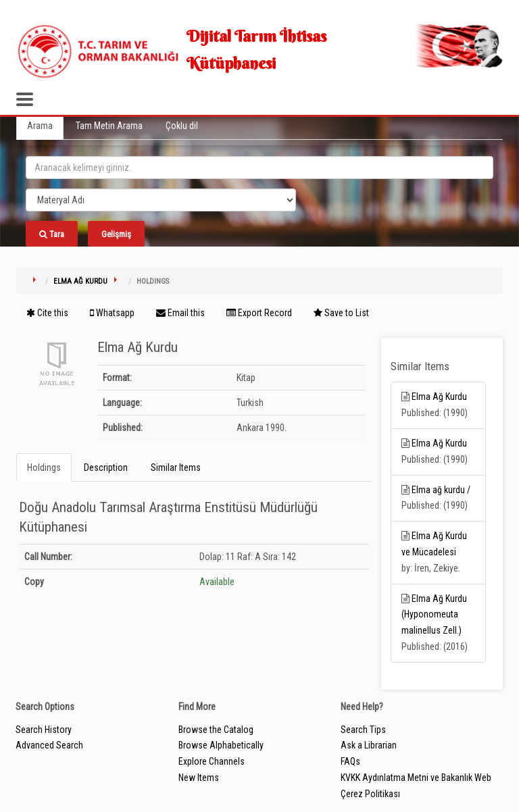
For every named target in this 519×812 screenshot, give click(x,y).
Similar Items (176, 467)
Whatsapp (112, 313)
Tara (52, 234)
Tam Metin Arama (109, 126)
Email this (180, 313)
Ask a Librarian (369, 745)
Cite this (47, 313)
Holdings (44, 467)
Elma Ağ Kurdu (80, 281)
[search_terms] (259, 168)
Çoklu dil (182, 126)
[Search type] (161, 200)
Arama (40, 126)
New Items (199, 778)
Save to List (341, 313)
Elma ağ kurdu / (441, 490)
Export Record (259, 313)
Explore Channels (212, 761)
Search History (44, 730)
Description (106, 467)
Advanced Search (49, 745)
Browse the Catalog (216, 730)
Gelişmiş (116, 234)
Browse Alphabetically (221, 745)
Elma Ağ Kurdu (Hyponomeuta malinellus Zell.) (434, 615)
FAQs (350, 761)
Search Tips (363, 730)
